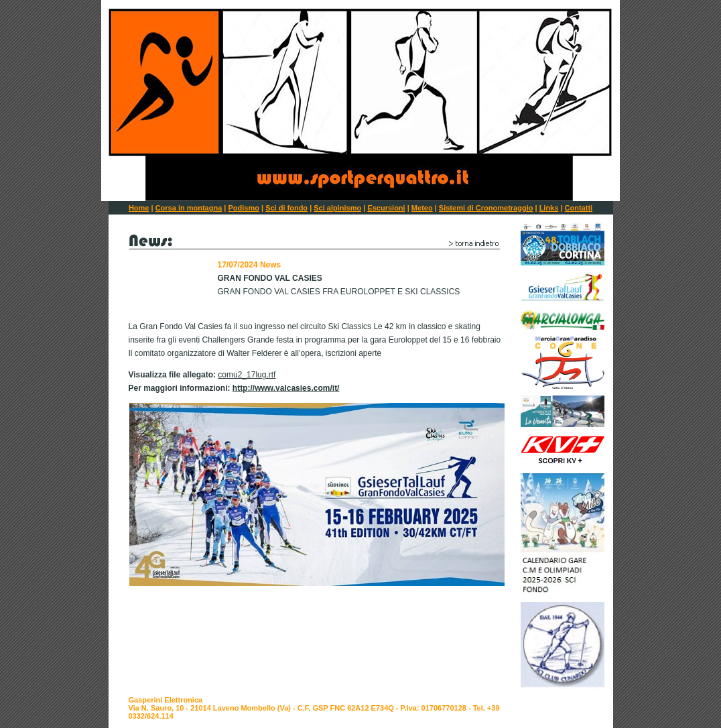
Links (549, 208)
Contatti (579, 208)
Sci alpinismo (337, 208)
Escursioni (386, 208)
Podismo (243, 208)
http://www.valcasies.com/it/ (286, 388)
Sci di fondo (286, 208)
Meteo (422, 208)
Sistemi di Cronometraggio (486, 208)
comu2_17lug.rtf (247, 375)
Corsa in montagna (189, 208)
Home (139, 208)
